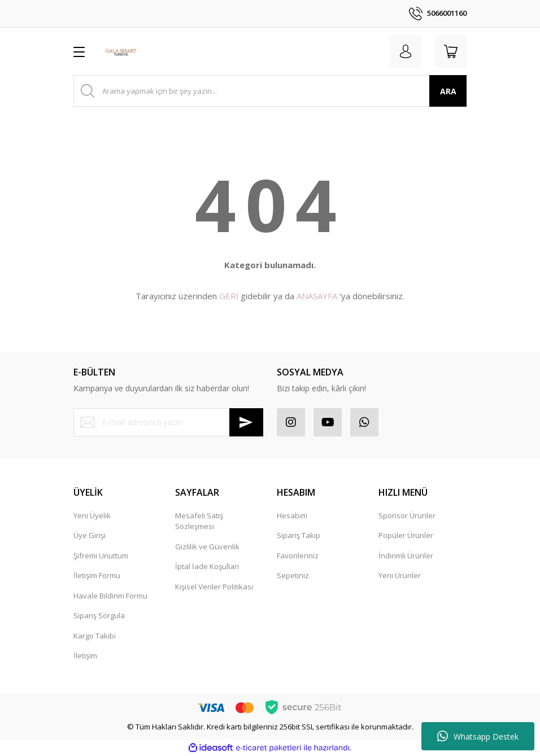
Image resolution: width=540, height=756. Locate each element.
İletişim (85, 656)
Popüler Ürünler (406, 535)
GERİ (229, 296)
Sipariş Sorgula (99, 615)
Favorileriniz (298, 556)
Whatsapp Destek (478, 736)
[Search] (270, 91)
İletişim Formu (97, 575)
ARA (448, 91)
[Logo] (121, 51)
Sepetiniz (293, 575)
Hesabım (292, 515)
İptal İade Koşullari (207, 566)
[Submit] (246, 422)
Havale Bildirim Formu (110, 596)
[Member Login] (406, 51)
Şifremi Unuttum (101, 556)
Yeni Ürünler (400, 575)
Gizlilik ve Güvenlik (207, 547)
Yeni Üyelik (92, 515)
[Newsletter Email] (168, 422)
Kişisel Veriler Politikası (214, 587)
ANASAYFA (317, 296)
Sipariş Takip (299, 535)
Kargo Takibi (95, 636)
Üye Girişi (90, 535)
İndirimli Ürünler (406, 556)
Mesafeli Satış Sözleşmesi (199, 521)
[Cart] (451, 51)
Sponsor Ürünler (407, 515)
